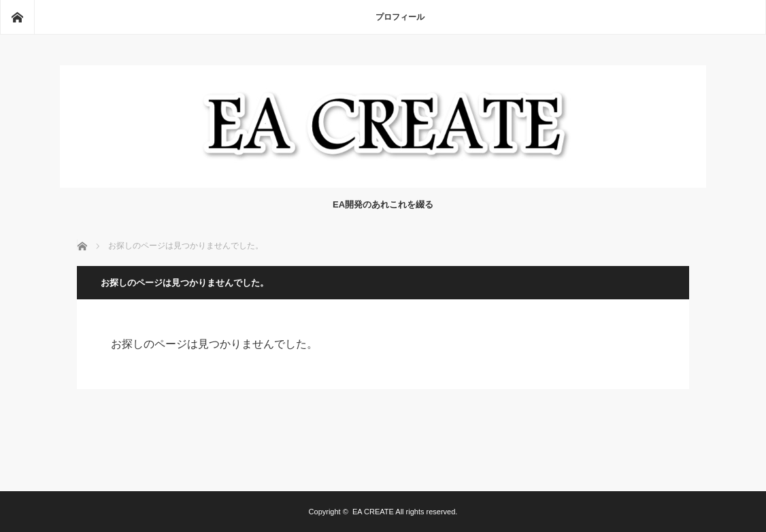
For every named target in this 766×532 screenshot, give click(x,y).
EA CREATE (373, 512)
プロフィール (400, 17)
